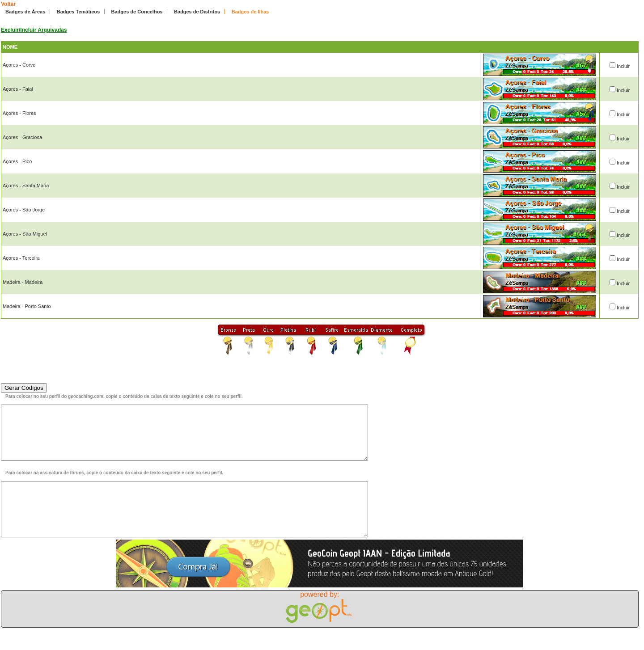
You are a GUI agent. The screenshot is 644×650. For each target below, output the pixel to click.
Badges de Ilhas (250, 12)
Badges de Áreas (25, 12)
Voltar (8, 4)
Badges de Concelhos (137, 12)
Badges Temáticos (78, 12)
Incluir (623, 66)
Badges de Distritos (197, 12)
